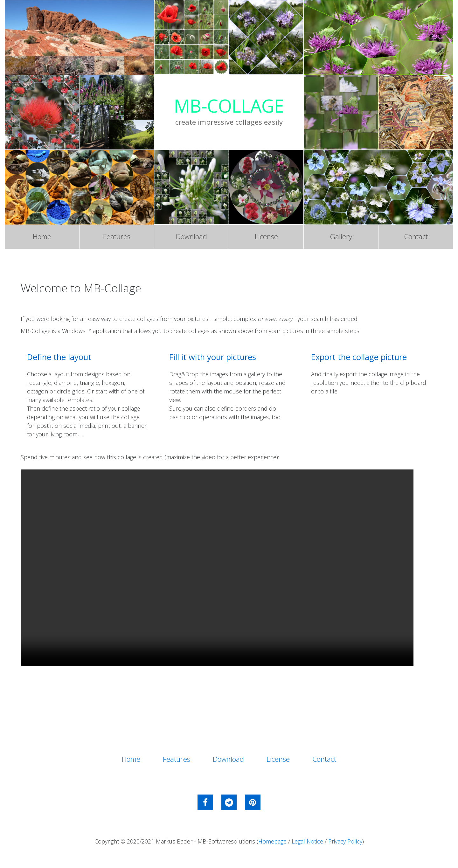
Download (191, 237)
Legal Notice (307, 844)
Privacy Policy (345, 844)
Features (117, 237)
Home (42, 237)
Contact (416, 237)
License (266, 237)
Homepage (272, 844)
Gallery (341, 237)
